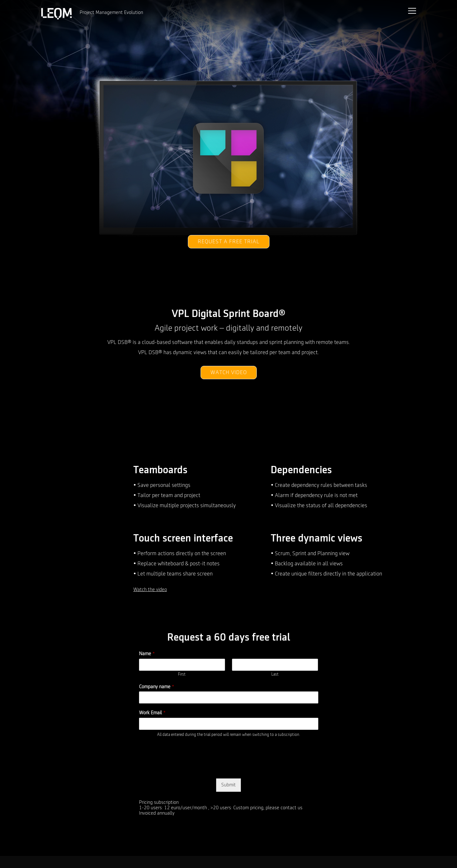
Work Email (152, 713)
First (182, 674)
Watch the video (150, 590)
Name (147, 654)
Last (275, 674)
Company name (157, 687)
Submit (228, 785)
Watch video (229, 373)
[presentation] (187, 768)
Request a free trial (229, 242)
